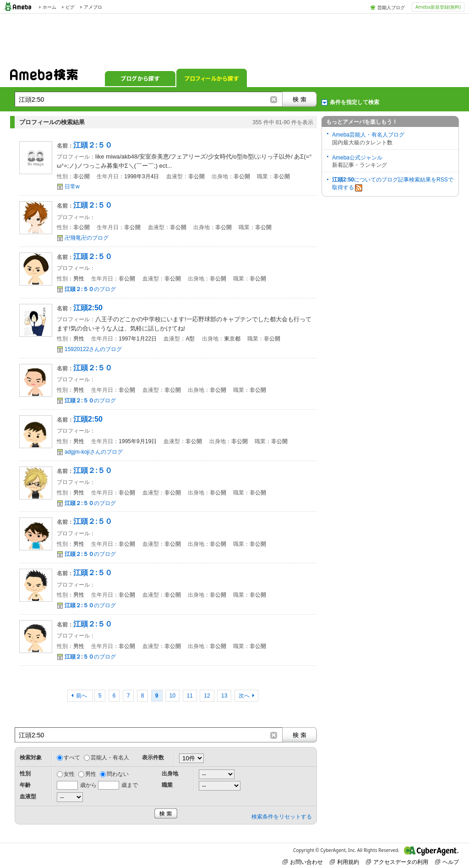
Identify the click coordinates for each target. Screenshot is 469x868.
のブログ (90, 289)
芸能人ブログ (391, 7)
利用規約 (344, 862)
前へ (82, 696)
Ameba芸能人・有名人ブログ (368, 135)
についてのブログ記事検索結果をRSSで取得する (393, 184)
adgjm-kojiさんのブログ (94, 452)
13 (224, 696)
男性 (91, 774)
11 (190, 696)
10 (172, 696)
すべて (72, 758)
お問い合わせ (303, 862)
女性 (69, 774)
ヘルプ (447, 862)
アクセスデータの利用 (397, 862)
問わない (118, 774)
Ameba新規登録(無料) (438, 7)
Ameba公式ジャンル (357, 158)
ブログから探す (140, 78)
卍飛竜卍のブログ (87, 238)
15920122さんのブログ (93, 349)
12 (207, 696)
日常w (72, 187)
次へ (244, 696)
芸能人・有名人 (110, 758)
